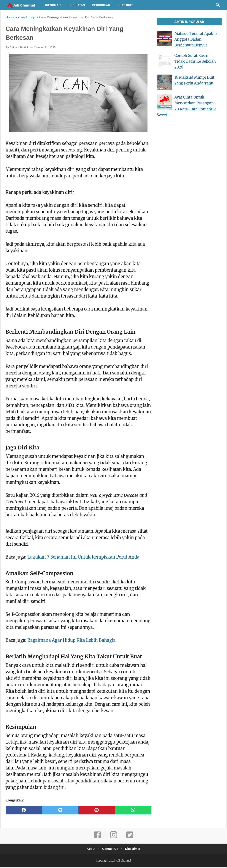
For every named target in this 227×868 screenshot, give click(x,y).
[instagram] (114, 839)
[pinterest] (97, 811)
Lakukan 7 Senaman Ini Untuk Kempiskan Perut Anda (83, 558)
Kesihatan (77, 5)
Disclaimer (134, 850)
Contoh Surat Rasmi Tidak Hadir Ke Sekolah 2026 (195, 61)
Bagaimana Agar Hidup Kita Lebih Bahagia (72, 641)
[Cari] (218, 6)
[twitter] (60, 811)
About (90, 850)
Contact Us (110, 850)
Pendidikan (101, 5)
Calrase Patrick (19, 48)
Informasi (53, 5)
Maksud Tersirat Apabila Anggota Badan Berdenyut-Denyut (196, 39)
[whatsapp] (133, 811)
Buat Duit (125, 5)
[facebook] (24, 811)
